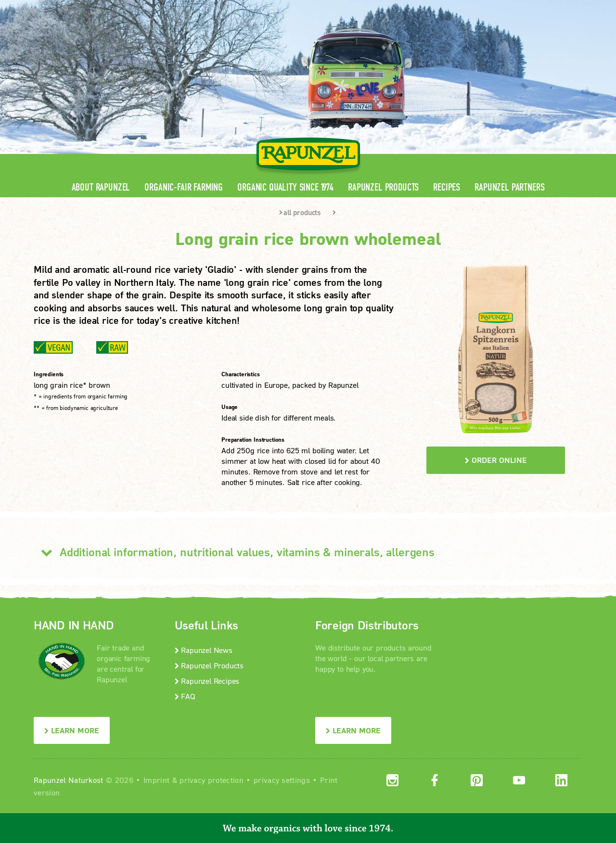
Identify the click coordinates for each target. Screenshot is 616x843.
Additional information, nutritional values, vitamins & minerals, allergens (234, 552)
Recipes (447, 187)
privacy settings (282, 780)
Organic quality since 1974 (285, 187)
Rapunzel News (204, 650)
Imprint (156, 780)
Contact (501, 7)
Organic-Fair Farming (184, 187)
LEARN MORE (72, 730)
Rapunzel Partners (509, 187)
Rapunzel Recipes (207, 681)
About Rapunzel (101, 187)
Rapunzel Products (383, 187)
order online (496, 460)
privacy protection (212, 780)
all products (300, 212)
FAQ (185, 696)
